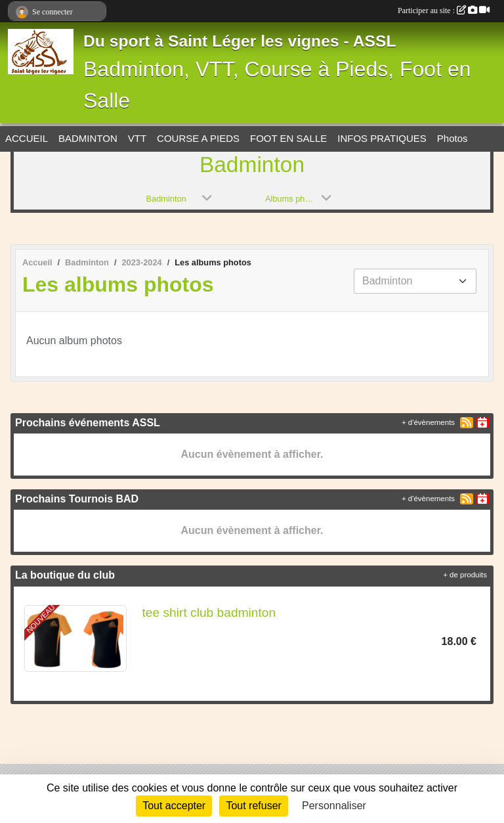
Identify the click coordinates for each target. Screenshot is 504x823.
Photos (452, 138)
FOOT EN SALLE (288, 138)
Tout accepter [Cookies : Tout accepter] (174, 806)
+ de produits (465, 575)
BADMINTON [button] (88, 138)
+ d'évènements (428, 422)
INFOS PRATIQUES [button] (382, 138)
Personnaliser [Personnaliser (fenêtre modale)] (334, 806)
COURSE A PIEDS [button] (198, 138)
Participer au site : (444, 11)
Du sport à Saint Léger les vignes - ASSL (240, 41)
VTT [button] (137, 138)
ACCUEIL (27, 138)
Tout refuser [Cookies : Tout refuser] (253, 806)
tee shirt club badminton (209, 612)
